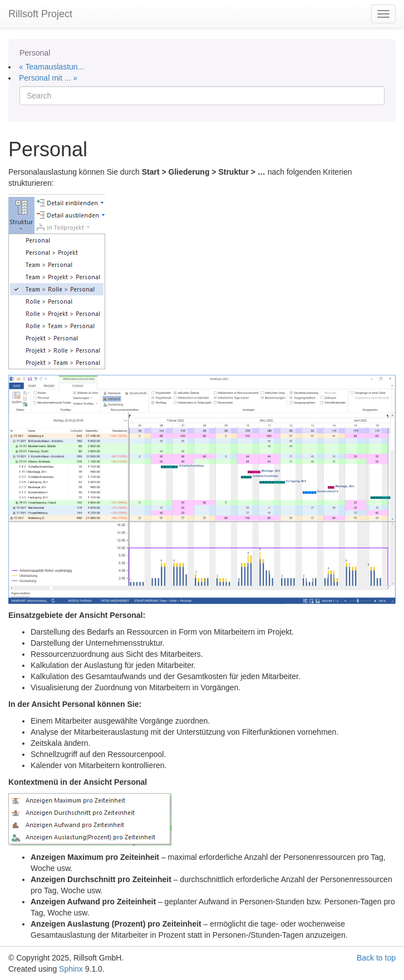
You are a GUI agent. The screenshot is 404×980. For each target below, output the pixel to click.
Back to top (376, 958)
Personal (35, 53)
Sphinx (71, 969)
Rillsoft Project (40, 14)
